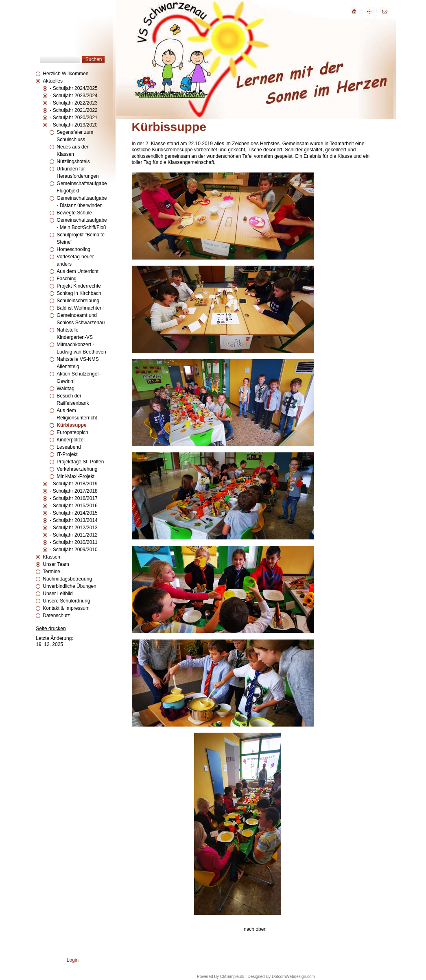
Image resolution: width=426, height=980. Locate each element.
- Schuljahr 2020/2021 (73, 118)
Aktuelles (53, 81)
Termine (51, 572)
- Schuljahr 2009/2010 (73, 550)
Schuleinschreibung (78, 301)
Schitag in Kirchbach (79, 293)
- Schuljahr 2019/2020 (73, 125)
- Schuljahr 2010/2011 (73, 542)
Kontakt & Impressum (66, 608)
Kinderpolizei (71, 440)
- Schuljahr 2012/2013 (73, 528)
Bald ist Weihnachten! (80, 308)
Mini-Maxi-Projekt (75, 476)
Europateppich (72, 432)
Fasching (67, 279)
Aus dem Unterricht (78, 271)
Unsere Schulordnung (66, 601)
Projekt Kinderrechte (79, 286)
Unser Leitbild (58, 594)
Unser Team (56, 564)
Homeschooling (73, 249)
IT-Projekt (67, 454)
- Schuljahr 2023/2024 (73, 96)
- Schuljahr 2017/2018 (73, 491)
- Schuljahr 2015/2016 (73, 506)
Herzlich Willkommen (66, 74)
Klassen (51, 557)
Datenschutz (56, 616)
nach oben (255, 929)
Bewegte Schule (74, 213)
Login (73, 960)
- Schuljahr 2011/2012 (73, 535)
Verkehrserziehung (77, 469)
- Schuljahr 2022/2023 (73, 103)
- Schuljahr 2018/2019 (73, 484)
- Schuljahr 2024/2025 (73, 88)
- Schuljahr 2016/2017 (73, 498)
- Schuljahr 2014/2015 (73, 513)
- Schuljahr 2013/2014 (73, 520)
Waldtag (66, 389)
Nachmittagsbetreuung (67, 579)
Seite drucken (51, 629)
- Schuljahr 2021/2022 (73, 110)
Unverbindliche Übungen (69, 586)
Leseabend (69, 447)
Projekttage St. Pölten (80, 462)
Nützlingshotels (73, 162)
